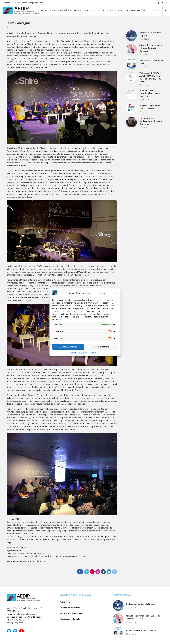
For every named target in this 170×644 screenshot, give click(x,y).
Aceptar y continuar (68, 347)
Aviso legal (94, 352)
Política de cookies (79, 352)
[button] (117, 293)
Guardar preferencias (102, 347)
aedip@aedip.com (36, 3)
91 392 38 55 (18, 620)
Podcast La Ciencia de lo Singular (141, 604)
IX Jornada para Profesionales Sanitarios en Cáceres (150, 93)
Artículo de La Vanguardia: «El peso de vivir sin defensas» (151, 48)
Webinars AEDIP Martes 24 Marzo (141, 631)
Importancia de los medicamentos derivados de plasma (151, 121)
